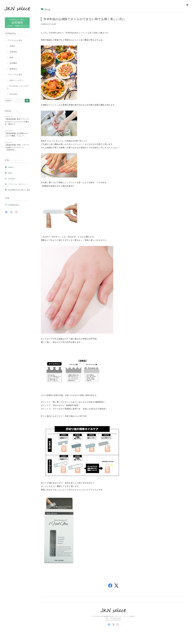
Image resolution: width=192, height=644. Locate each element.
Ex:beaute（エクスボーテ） (18, 87)
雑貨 (11, 57)
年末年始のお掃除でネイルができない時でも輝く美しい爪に (84, 19)
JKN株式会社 (14, 205)
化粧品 (12, 46)
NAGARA (14, 94)
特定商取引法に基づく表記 (19, 190)
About (11, 167)
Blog (10, 173)
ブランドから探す (15, 75)
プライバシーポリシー (17, 184)
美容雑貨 (13, 52)
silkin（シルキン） (17, 80)
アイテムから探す (15, 40)
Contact (12, 179)
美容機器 (13, 63)
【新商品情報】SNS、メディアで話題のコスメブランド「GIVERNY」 (17, 147)
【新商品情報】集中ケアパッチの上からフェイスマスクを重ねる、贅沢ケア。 (17, 122)
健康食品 (13, 69)
